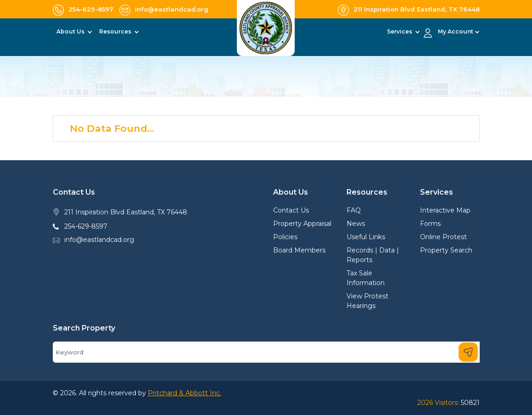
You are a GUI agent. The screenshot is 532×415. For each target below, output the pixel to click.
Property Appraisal (302, 224)
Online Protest (443, 237)
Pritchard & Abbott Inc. (185, 393)
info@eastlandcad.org (99, 240)
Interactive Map (445, 210)
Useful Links (366, 237)
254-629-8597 (86, 226)
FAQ (354, 210)
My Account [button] (456, 31)
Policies (285, 237)
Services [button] (400, 31)
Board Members (299, 250)
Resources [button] (116, 31)
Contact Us (291, 210)
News (356, 224)
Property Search (446, 250)
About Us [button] (71, 31)
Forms (430, 224)
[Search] (266, 352)
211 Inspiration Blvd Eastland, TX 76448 (126, 212)
